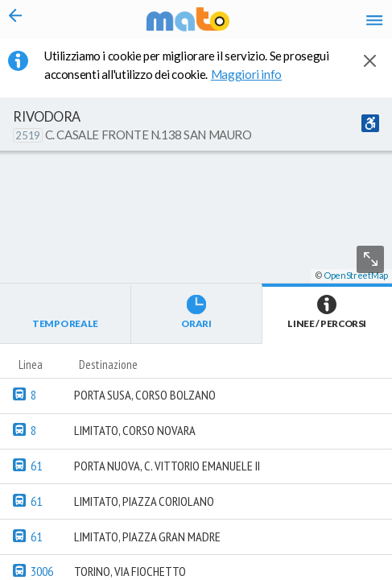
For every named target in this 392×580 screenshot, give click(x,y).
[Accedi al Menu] (374, 19)
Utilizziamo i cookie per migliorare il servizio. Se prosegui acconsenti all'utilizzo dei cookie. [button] (186, 65)
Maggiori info (255, 74)
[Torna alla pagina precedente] (16, 19)
